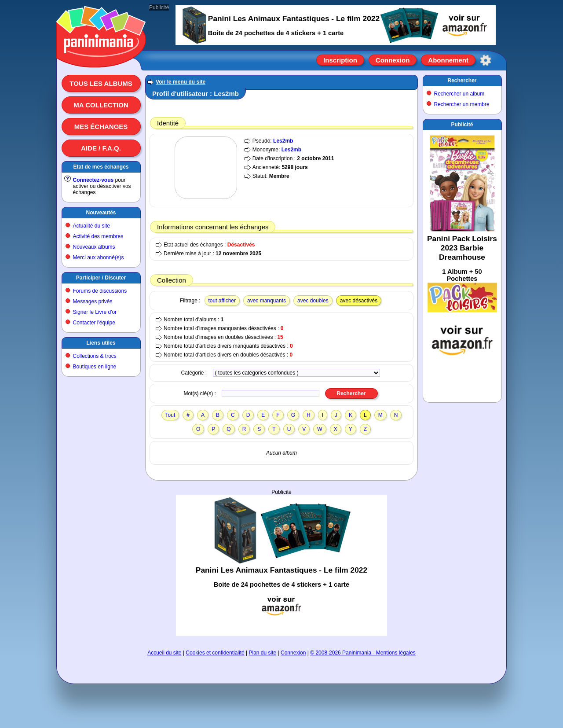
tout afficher (222, 301)
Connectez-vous (93, 180)
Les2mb (283, 141)
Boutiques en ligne (95, 367)
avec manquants (267, 301)
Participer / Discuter (101, 278)
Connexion (393, 60)
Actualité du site (92, 226)
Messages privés (93, 301)
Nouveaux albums (94, 247)
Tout (170, 415)
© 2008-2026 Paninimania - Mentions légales (363, 653)
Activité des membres (98, 236)
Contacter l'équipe (94, 323)
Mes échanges (101, 127)
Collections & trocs (95, 356)
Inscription (340, 60)
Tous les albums (101, 83)
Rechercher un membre (462, 104)
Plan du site (263, 653)
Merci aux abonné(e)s (99, 257)
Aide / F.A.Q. (101, 148)
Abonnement (448, 60)
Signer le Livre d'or (95, 312)
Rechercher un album (459, 94)
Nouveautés (101, 213)
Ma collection (101, 105)
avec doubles (313, 301)
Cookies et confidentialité (215, 653)
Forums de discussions (100, 291)
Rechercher (462, 81)
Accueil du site (164, 653)
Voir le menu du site (181, 82)
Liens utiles (101, 343)
